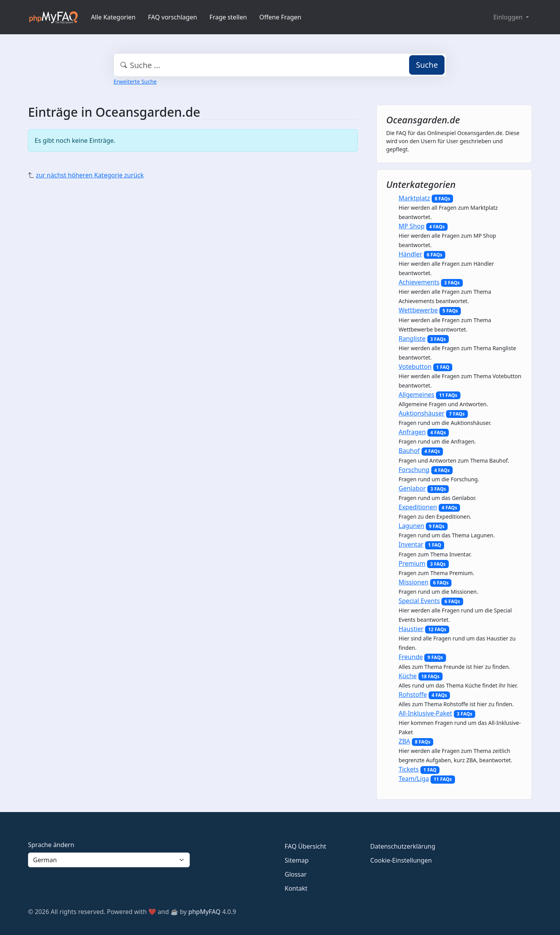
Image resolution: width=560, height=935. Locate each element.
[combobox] (280, 65)
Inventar (411, 544)
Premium (412, 563)
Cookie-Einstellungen (401, 860)
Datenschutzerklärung (403, 846)
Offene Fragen (280, 17)
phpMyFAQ (204, 912)
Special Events (419, 601)
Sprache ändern (51, 845)
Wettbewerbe (418, 310)
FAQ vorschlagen (173, 17)
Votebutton (415, 367)
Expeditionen (418, 507)
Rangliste (412, 339)
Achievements (419, 282)
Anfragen (412, 432)
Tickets (409, 769)
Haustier (411, 629)
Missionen (414, 582)
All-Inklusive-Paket (425, 713)
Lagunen (411, 526)
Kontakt (296, 888)
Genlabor (412, 488)
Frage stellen (228, 17)
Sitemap (297, 860)
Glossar (296, 874)
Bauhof (409, 451)
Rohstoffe (413, 695)
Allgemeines (416, 395)
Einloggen (508, 17)
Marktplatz (414, 198)
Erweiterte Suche (135, 82)
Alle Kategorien (113, 17)
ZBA (404, 741)
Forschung (414, 470)
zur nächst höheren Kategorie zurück (90, 175)
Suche (427, 65)
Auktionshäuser (422, 413)
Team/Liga (414, 779)
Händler (410, 254)
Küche (408, 676)
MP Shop (412, 226)
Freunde (411, 657)
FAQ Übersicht (305, 846)
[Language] (109, 860)
